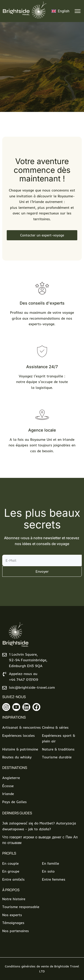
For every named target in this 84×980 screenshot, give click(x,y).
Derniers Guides (17, 813)
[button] (78, 11)
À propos (11, 890)
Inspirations (14, 717)
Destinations (15, 768)
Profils (9, 853)
